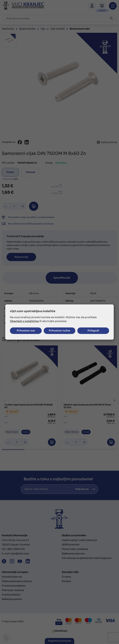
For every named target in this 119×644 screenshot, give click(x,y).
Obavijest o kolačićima (24, 321)
